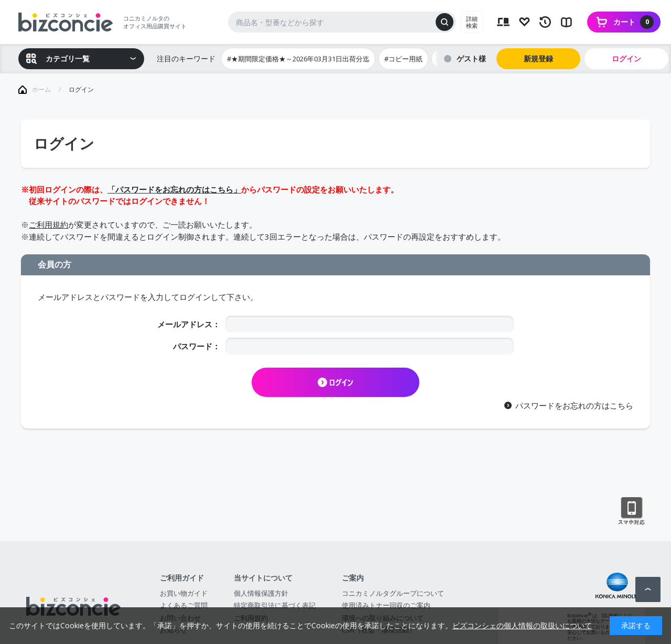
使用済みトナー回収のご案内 (386, 605)
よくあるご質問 (184, 605)
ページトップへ (648, 589)
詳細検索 (472, 22)
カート (634, 22)
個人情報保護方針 (261, 593)
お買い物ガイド (184, 593)
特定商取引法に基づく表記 (275, 605)
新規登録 (538, 58)
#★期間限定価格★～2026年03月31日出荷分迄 (298, 59)
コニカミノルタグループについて (393, 593)
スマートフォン (631, 511)
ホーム (41, 89)
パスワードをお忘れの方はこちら (574, 405)
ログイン (626, 58)
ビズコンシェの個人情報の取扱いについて (522, 625)
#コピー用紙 (403, 59)
